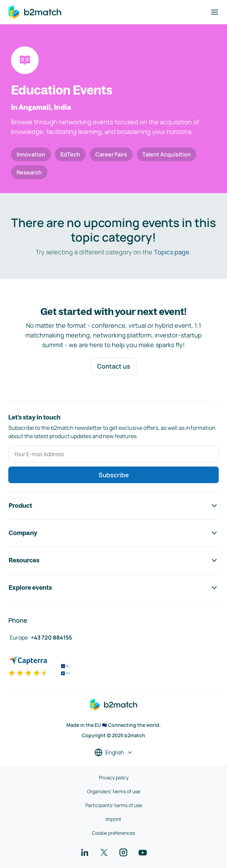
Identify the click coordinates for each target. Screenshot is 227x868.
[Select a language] (114, 752)
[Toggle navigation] (215, 12)
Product (113, 506)
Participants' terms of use (114, 805)
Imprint (113, 819)
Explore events (113, 588)
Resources (113, 560)
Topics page (172, 252)
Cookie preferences (113, 833)
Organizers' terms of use (114, 791)
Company (113, 533)
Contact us (114, 366)
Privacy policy (114, 777)
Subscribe (114, 475)
